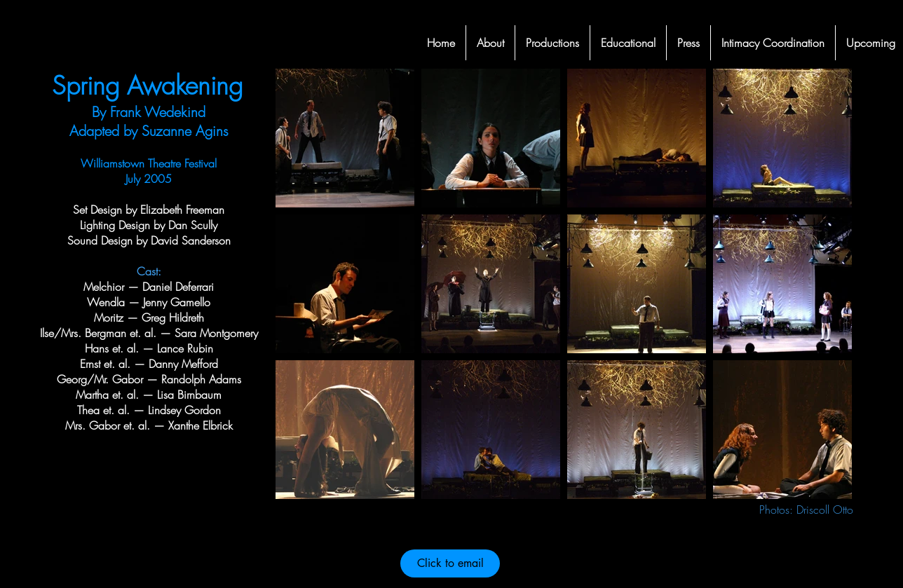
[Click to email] (450, 563)
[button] (552, 43)
